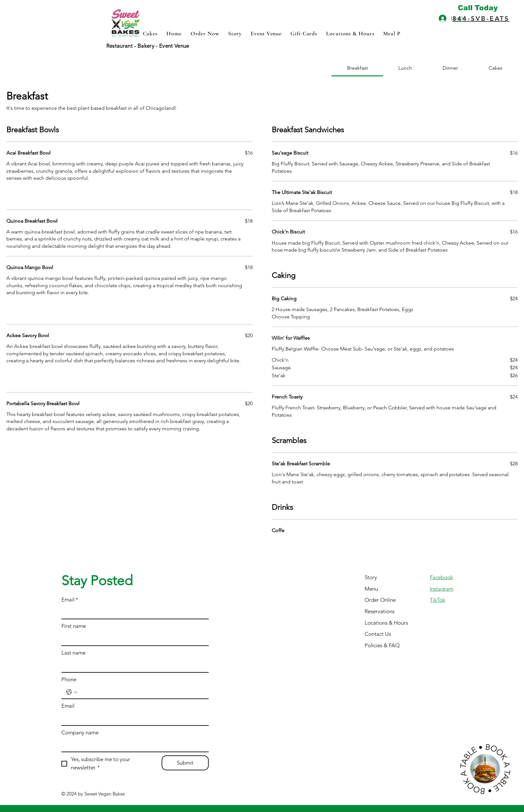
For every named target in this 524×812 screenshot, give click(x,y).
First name (74, 626)
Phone (69, 679)
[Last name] (133, 666)
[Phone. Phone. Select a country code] (72, 692)
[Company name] (133, 746)
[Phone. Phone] (142, 692)
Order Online (380, 600)
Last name (73, 653)
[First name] (133, 639)
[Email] (133, 613)
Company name (80, 732)
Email (70, 600)
